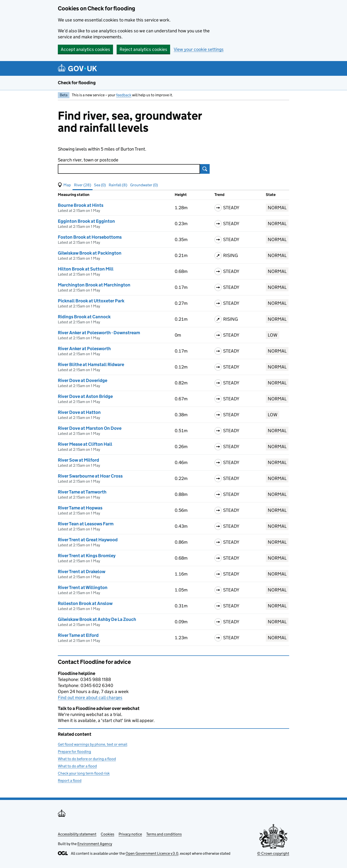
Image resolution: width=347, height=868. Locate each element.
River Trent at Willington (83, 587)
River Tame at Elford (78, 635)
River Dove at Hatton (79, 412)
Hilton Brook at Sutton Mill (86, 269)
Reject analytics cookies (143, 49)
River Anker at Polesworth (84, 349)
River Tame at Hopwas (80, 508)
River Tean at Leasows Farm (86, 524)
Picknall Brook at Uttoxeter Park (91, 301)
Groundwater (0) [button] (144, 185)
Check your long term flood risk (84, 773)
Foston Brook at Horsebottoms (90, 237)
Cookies (107, 834)
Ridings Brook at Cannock (84, 317)
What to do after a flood (77, 766)
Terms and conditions (164, 834)
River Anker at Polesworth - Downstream (99, 333)
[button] (64, 185)
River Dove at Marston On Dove (90, 428)
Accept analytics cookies (85, 49)
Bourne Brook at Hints (81, 205)
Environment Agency (95, 844)
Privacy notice (130, 834)
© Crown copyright (273, 853)
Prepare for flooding (74, 752)
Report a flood (70, 781)
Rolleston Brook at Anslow (85, 603)
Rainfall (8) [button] (118, 185)
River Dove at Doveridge (83, 380)
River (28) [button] (83, 185)
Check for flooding (77, 83)
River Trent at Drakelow (82, 572)
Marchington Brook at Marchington (94, 285)
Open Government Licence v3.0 (152, 853)
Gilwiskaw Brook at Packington (90, 253)
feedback (124, 95)
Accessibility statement (77, 834)
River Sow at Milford (78, 460)
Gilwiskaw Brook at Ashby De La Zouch (97, 619)
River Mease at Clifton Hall (85, 444)
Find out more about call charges (90, 698)
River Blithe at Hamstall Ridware (91, 365)
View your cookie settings (199, 49)
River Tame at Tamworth (82, 492)
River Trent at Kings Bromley (87, 556)
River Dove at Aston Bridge (85, 396)
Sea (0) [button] (100, 185)
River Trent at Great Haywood (88, 540)
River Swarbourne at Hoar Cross (90, 476)
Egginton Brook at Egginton (86, 221)
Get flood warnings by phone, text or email (93, 744)
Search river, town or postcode (88, 160)
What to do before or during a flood (87, 759)
